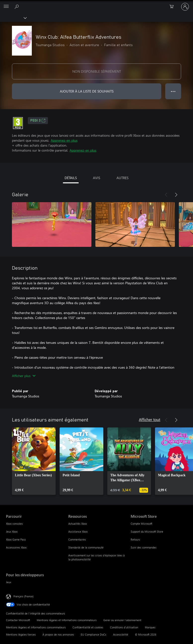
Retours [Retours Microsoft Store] (135, 539)
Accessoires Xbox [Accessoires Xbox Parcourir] (16, 547)
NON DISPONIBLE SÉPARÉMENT (97, 71)
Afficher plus (24, 376)
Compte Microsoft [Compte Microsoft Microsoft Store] (141, 524)
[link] (34, 461)
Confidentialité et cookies (88, 627)
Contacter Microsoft (18, 620)
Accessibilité (121, 634)
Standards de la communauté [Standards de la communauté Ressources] (86, 547)
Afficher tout (150, 419)
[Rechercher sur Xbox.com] (17, 6)
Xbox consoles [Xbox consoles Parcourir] (14, 524)
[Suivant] (176, 195)
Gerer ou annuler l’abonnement (122, 620)
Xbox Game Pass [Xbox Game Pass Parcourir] (16, 539)
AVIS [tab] (96, 178)
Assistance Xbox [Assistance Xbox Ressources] (78, 531)
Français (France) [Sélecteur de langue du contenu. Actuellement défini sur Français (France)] (23, 596)
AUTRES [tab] (122, 178)
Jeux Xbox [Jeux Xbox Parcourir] (12, 531)
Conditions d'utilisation (124, 627)
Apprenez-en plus (64, 140)
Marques (150, 627)
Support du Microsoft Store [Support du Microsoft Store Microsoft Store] (147, 531)
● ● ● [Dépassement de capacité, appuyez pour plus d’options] (173, 91)
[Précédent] (166, 195)
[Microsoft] (96, 4)
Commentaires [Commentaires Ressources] (77, 539)
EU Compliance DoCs (94, 634)
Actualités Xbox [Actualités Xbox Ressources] (78, 524)
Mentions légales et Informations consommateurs (67, 620)
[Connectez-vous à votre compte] (185, 7)
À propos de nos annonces (58, 634)
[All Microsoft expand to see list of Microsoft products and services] (6, 7)
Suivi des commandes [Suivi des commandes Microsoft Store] (144, 547)
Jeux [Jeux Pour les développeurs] (9, 582)
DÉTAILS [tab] (71, 178)
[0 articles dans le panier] (173, 7)
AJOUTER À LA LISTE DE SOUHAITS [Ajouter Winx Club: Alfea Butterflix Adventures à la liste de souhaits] (87, 91)
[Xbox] (13, 18)
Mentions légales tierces (21, 634)
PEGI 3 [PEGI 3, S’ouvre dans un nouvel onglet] (38, 121)
